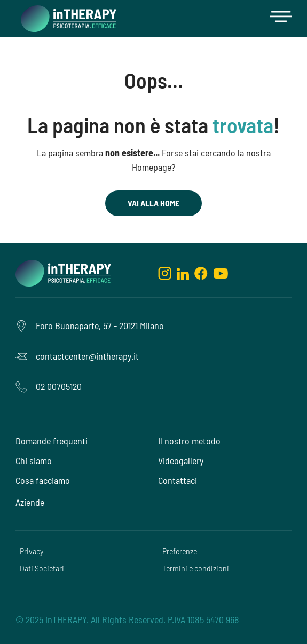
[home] (66, 19)
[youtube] (221, 273)
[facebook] (201, 273)
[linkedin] (183, 273)
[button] (281, 19)
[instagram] (165, 273)
